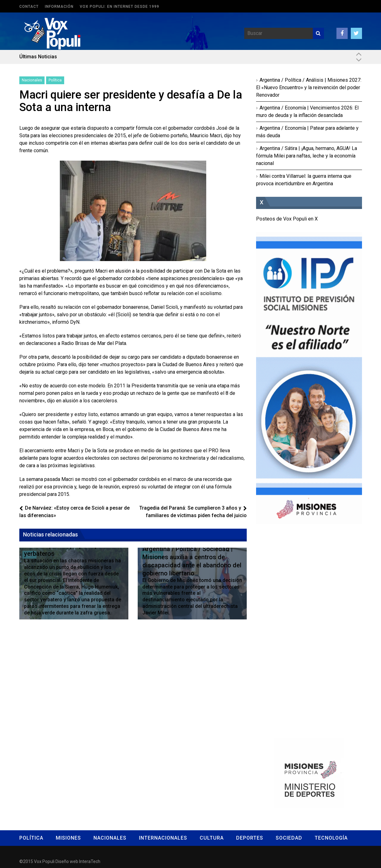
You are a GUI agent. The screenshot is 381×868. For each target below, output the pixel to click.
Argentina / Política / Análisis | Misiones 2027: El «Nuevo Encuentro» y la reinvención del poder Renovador (309, 87)
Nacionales (32, 80)
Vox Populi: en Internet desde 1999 (119, 7)
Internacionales (163, 838)
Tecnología (331, 838)
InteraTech (90, 861)
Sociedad (289, 838)
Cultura (212, 838)
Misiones (68, 838)
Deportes (250, 838)
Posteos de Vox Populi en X (287, 219)
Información (59, 7)
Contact (29, 7)
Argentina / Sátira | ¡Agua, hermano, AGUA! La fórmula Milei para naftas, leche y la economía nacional (307, 156)
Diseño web (67, 861)
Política (55, 80)
